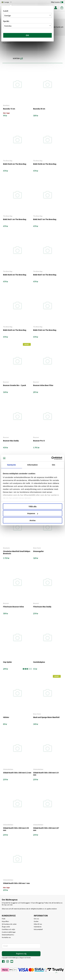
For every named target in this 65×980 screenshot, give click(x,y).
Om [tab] (54, 465)
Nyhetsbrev (38, 927)
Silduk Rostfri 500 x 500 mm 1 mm (16, 883)
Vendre (29, 958)
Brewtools (6, 548)
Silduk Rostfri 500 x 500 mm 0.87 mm (46, 829)
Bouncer (6, 382)
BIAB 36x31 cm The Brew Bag (15, 219)
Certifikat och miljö (8, 929)
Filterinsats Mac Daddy (42, 607)
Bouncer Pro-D (39, 441)
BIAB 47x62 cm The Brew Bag (45, 330)
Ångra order (6, 927)
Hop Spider (7, 662)
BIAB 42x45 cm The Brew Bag (15, 330)
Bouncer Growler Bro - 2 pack (14, 385)
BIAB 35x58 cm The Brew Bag (45, 164)
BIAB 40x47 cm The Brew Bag (45, 275)
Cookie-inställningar (9, 932)
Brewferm (6, 105)
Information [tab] (33, 465)
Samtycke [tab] (11, 465)
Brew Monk (37, 548)
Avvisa (33, 520)
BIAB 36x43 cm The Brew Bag (15, 275)
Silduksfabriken (8, 769)
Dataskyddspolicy (8, 935)
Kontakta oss (6, 937)
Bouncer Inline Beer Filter (43, 385)
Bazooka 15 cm (9, 109)
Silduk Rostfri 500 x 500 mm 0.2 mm (17, 773)
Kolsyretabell (38, 929)
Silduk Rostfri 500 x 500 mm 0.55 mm (16, 829)
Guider (36, 921)
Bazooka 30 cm (39, 109)
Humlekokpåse (39, 662)
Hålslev (6, 717)
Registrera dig (21, 954)
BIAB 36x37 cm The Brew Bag (45, 219)
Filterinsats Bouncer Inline (13, 607)
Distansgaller (38, 551)
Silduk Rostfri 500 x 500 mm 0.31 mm (46, 774)
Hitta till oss (38, 924)
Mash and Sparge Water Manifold (46, 717)
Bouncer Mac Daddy (11, 441)
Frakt (4, 919)
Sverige (7, 2)
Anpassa (33, 513)
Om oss (36, 919)
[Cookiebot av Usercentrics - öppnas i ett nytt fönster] (51, 458)
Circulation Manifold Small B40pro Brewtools (17, 552)
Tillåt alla (33, 506)
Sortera (18, 59)
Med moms (57, 3)
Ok (27, 35)
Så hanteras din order (9, 924)
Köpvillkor (5, 921)
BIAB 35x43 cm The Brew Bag (15, 164)
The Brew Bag (8, 161)
